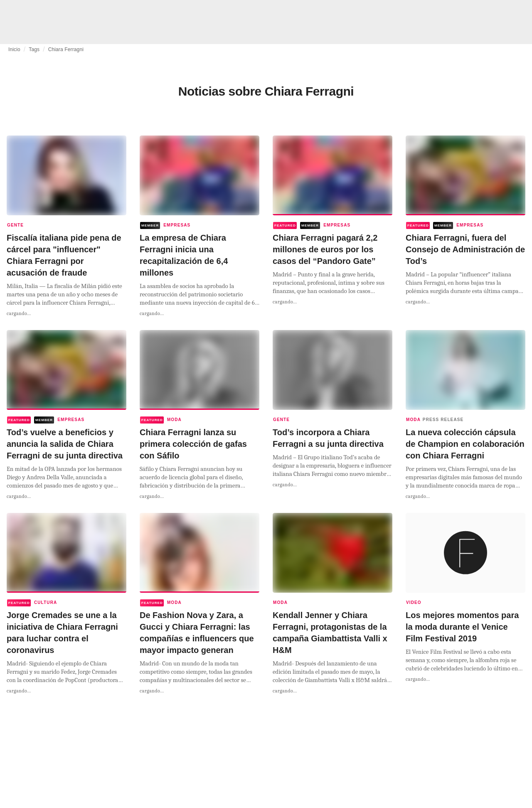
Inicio (14, 49)
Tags (34, 49)
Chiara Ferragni (66, 49)
